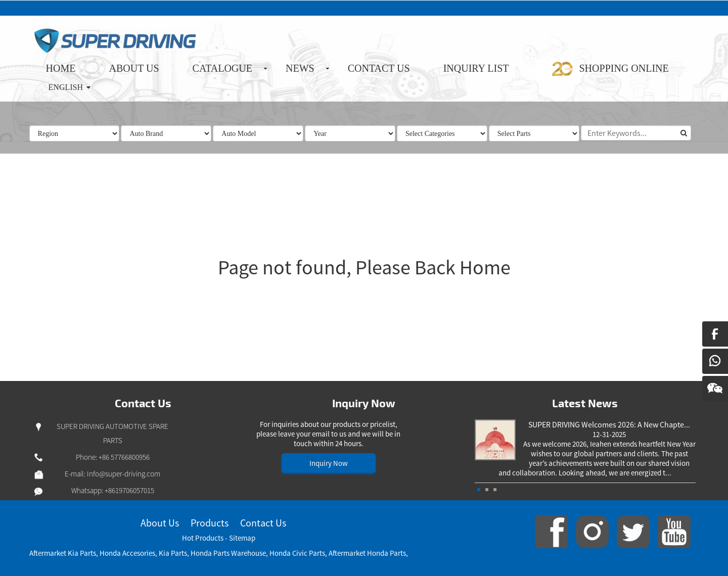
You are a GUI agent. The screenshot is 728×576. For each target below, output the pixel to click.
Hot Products (203, 538)
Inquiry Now (329, 463)
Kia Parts (173, 553)
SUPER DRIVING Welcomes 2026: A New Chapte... (609, 424)
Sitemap (242, 538)
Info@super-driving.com (124, 474)
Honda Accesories (127, 553)
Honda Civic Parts (297, 553)
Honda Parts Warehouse (228, 553)
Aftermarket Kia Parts (63, 553)
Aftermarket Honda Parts (367, 553)
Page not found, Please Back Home (364, 267)
